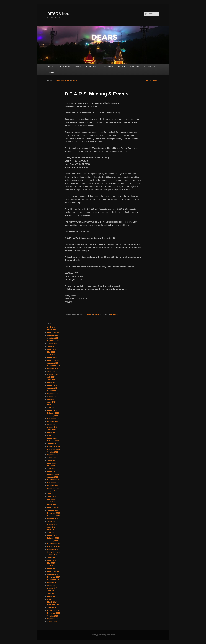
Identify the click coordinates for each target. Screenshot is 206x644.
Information (86, 314)
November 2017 (54, 580)
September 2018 (54, 552)
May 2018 (51, 563)
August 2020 (52, 491)
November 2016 (54, 613)
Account (51, 72)
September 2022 (54, 424)
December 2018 (54, 544)
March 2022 (52, 438)
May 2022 (51, 432)
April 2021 (51, 469)
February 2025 (53, 360)
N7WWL (74, 80)
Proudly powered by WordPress (103, 635)
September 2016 (54, 619)
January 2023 (53, 416)
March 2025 (52, 358)
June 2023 (51, 402)
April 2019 (51, 533)
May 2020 (51, 499)
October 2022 (53, 421)
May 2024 (51, 382)
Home (50, 66)
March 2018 (52, 569)
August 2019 (52, 524)
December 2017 (54, 577)
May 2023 (51, 405)
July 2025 (51, 346)
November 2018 (54, 546)
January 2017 (53, 608)
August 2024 (52, 374)
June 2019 (51, 527)
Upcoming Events (63, 66)
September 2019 (54, 521)
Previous (147, 80)
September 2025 (54, 341)
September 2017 (54, 585)
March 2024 (52, 385)
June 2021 (51, 463)
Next (156, 80)
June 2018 (51, 560)
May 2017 (51, 596)
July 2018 (51, 558)
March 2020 (52, 505)
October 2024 (53, 369)
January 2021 (53, 477)
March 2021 (52, 471)
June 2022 (51, 430)
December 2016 (54, 610)
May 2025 (51, 352)
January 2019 (53, 541)
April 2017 (51, 599)
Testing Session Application (128, 66)
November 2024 (54, 366)
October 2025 (53, 338)
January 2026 (53, 335)
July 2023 (51, 399)
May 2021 (51, 466)
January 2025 (53, 363)
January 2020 (53, 510)
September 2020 (54, 488)
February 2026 (53, 333)
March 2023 (52, 410)
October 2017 (53, 583)
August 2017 (52, 588)
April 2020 (51, 502)
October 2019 (53, 519)
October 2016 (53, 616)
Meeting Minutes (149, 66)
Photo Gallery (109, 66)
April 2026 (51, 327)
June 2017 (51, 594)
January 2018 (53, 574)
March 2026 (52, 330)
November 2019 (54, 516)
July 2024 (51, 377)
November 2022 (54, 419)
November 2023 (54, 391)
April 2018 (51, 566)
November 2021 (54, 449)
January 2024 (53, 388)
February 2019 (53, 538)
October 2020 (53, 485)
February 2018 (53, 571)
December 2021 (54, 446)
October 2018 (53, 549)
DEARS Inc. (58, 14)
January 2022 (53, 444)
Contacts (78, 66)
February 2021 (53, 474)
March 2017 (52, 602)
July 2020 (51, 494)
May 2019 (51, 530)
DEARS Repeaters (92, 66)
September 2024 (54, 371)
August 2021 (52, 457)
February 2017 (53, 605)
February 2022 (53, 441)
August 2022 (52, 427)
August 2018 (52, 555)
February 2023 (53, 413)
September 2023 (54, 394)
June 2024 (51, 380)
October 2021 (53, 452)
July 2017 (51, 591)
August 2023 (52, 396)
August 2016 (52, 621)
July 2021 (51, 460)
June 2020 (51, 496)
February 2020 (53, 508)
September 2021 (54, 455)
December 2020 (54, 480)
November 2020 (54, 483)
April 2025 (51, 355)
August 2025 (52, 344)
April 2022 (51, 435)
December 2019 (54, 513)
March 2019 (52, 535)
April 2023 (51, 407)
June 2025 (51, 349)
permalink (114, 314)
